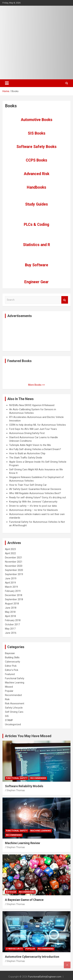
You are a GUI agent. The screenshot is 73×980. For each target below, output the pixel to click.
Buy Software (37, 265)
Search (65, 300)
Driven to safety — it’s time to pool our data (33, 506)
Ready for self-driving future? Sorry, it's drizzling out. (38, 497)
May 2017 (10, 629)
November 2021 (14, 562)
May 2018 (10, 612)
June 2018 (11, 608)
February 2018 (13, 620)
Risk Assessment (15, 703)
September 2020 (14, 570)
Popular (9, 691)
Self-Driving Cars (14, 712)
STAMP (9, 720)
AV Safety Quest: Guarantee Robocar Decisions (35, 489)
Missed (9, 687)
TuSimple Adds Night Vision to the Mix (30, 445)
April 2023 (10, 549)
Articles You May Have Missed (28, 736)
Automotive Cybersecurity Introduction (32, 957)
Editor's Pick (12, 670)
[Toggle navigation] (7, 83)
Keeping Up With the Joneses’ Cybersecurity (33, 502)
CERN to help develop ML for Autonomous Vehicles (37, 425)
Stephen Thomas (16, 790)
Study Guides (36, 204)
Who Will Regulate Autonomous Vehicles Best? (35, 493)
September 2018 (14, 599)
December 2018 (14, 595)
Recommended (13, 695)
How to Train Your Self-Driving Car (28, 485)
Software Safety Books (36, 147)
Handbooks (36, 187)
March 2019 (11, 587)
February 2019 (13, 591)
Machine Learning (15, 683)
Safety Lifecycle (14, 708)
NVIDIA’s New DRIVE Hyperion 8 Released (32, 405)
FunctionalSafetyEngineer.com (45, 977)
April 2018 (10, 616)
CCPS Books (36, 160)
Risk (7, 699)
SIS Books (37, 133)
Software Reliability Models (24, 786)
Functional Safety (15, 678)
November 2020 (14, 566)
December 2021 (14, 558)
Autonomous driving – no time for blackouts (33, 510)
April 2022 (10, 553)
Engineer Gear (36, 282)
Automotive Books (37, 120)
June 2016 (11, 633)
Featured (10, 674)
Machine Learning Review (22, 843)
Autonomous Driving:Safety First (27, 433)
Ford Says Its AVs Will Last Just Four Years (33, 429)
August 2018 (12, 604)
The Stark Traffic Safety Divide (26, 458)
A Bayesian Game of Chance (24, 900)
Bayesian (10, 653)
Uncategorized (13, 724)
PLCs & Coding (36, 225)
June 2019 (11, 578)
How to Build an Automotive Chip (27, 453)
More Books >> (36, 385)
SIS (7, 716)
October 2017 (12, 624)
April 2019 (10, 583)
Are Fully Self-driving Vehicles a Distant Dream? (35, 449)
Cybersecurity (12, 662)
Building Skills (12, 657)
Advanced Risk (37, 174)
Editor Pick (11, 666)
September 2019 (14, 574)
